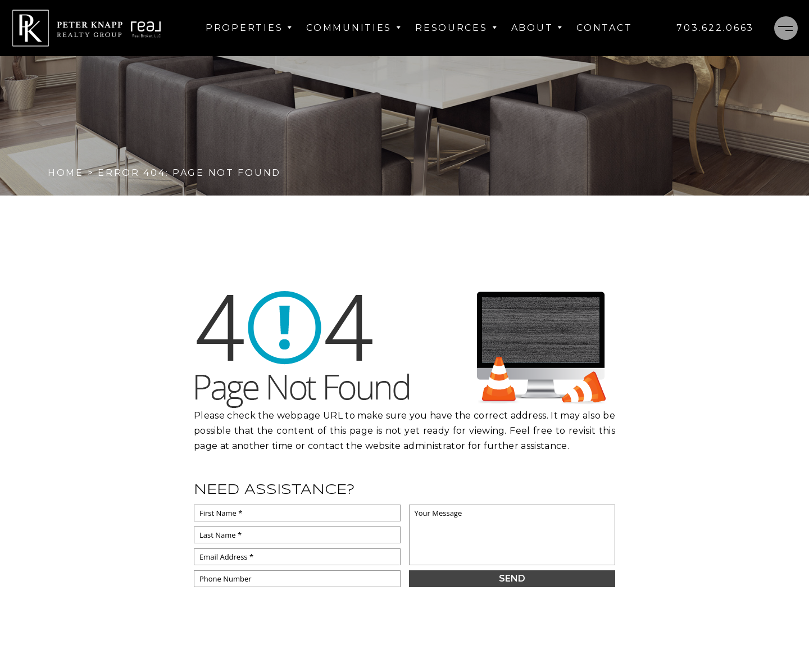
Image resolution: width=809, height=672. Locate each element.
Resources (456, 28)
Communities (354, 28)
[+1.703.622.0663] (715, 28)
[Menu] (786, 28)
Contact (604, 28)
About (537, 28)
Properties (249, 28)
